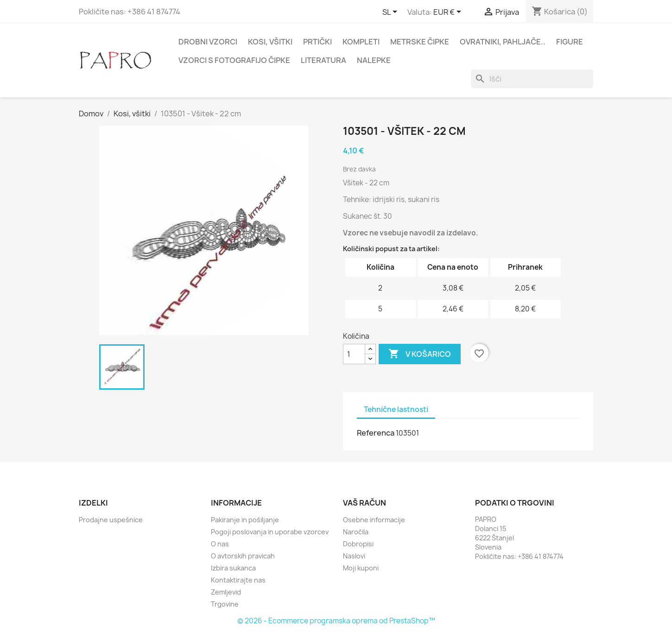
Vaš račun (365, 503)
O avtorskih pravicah (243, 556)
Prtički (317, 42)
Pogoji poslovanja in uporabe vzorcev (270, 532)
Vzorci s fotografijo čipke (234, 60)
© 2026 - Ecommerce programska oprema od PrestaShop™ (336, 621)
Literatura (323, 60)
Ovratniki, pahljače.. (503, 42)
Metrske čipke (420, 42)
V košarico (420, 354)
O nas (220, 544)
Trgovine (225, 604)
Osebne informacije (374, 520)
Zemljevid (226, 592)
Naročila (356, 532)
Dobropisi (358, 544)
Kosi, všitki (270, 42)
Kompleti (361, 42)
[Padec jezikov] (391, 13)
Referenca (376, 433)
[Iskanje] (532, 79)
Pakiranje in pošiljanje (245, 520)
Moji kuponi (361, 568)
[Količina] (354, 354)
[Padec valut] (449, 13)
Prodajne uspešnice (111, 520)
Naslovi (354, 556)
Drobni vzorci (208, 42)
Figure (570, 42)
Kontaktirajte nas (238, 580)
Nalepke (374, 60)
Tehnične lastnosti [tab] (396, 409)
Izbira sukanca (233, 568)
